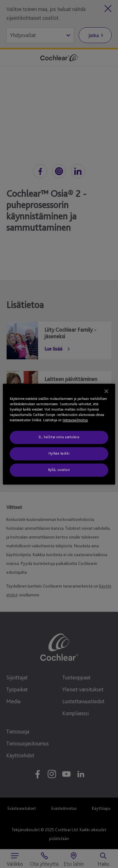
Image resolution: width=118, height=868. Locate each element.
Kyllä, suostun (59, 470)
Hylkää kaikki (59, 453)
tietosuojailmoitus (75, 420)
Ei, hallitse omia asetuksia (59, 437)
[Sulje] (106, 391)
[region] (59, 434)
